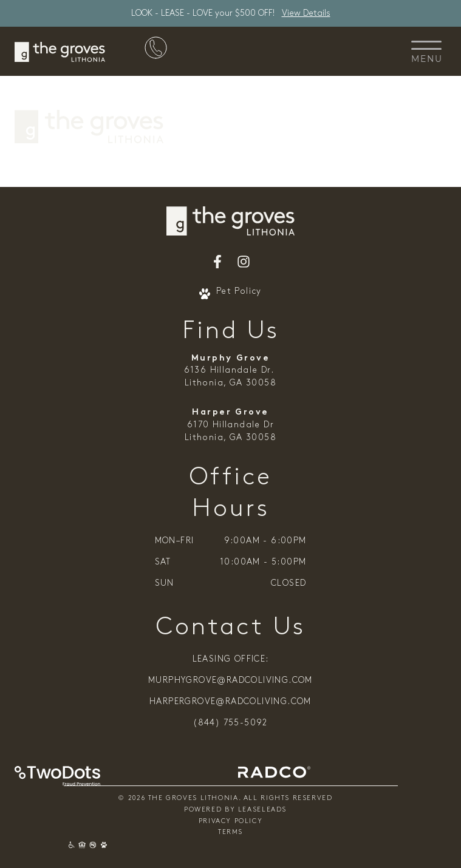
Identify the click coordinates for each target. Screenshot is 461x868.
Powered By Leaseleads (235, 810)
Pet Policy (230, 293)
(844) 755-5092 (230, 723)
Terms (230, 832)
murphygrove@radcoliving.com (230, 681)
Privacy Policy (231, 822)
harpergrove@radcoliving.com (230, 702)
